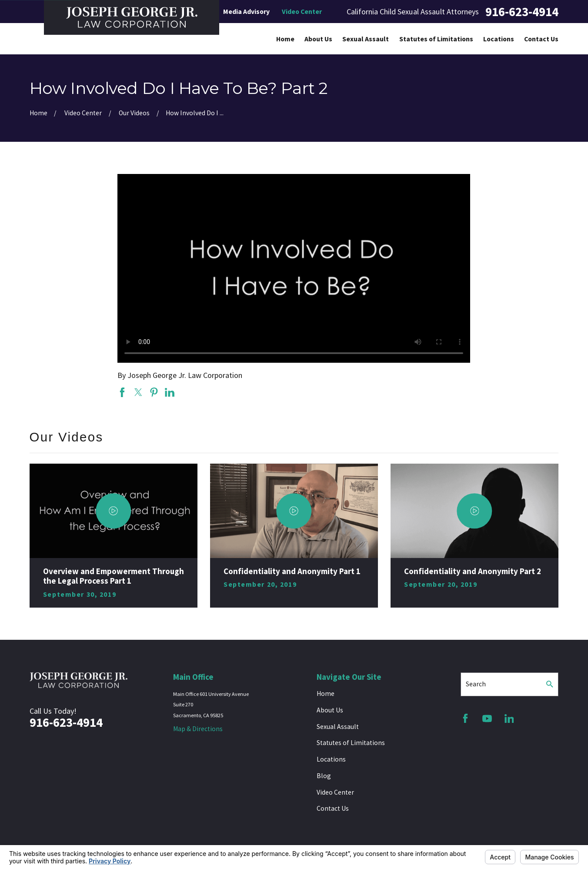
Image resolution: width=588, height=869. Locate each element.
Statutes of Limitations (351, 743)
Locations (331, 759)
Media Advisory (246, 12)
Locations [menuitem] (499, 39)
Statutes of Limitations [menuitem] (436, 39)
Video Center (302, 12)
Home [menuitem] (285, 39)
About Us (330, 710)
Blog (324, 776)
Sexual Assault (338, 727)
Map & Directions (198, 729)
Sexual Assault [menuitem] (366, 39)
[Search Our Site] (550, 684)
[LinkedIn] (509, 719)
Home (326, 694)
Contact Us (333, 808)
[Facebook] (465, 719)
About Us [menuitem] (318, 39)
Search (476, 684)
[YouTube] (487, 719)
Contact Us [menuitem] (541, 39)
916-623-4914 (522, 12)
